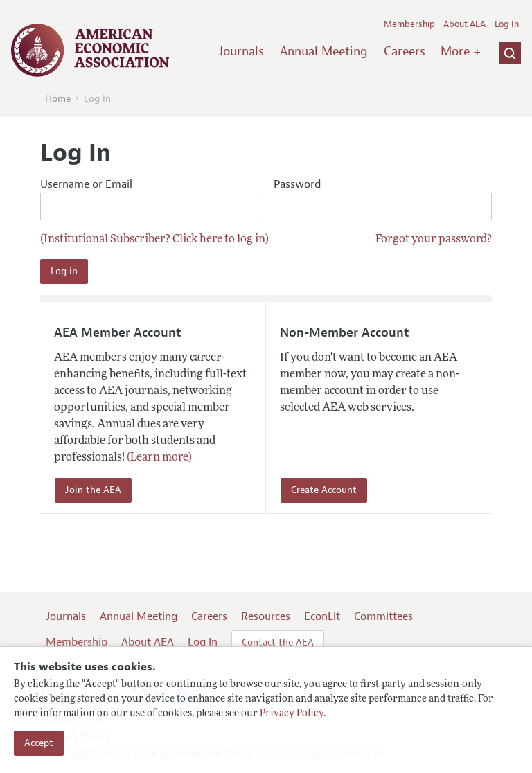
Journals (241, 51)
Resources (266, 616)
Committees (383, 616)
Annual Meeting (324, 51)
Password (383, 199)
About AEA (464, 24)
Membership (409, 24)
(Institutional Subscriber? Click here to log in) (154, 240)
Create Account (324, 490)
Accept (39, 743)
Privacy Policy (292, 714)
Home (58, 99)
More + (461, 51)
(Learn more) (159, 458)
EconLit (322, 616)
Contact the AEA (278, 642)
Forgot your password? (434, 240)
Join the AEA (93, 490)
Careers (405, 51)
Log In (507, 24)
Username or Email (149, 199)
